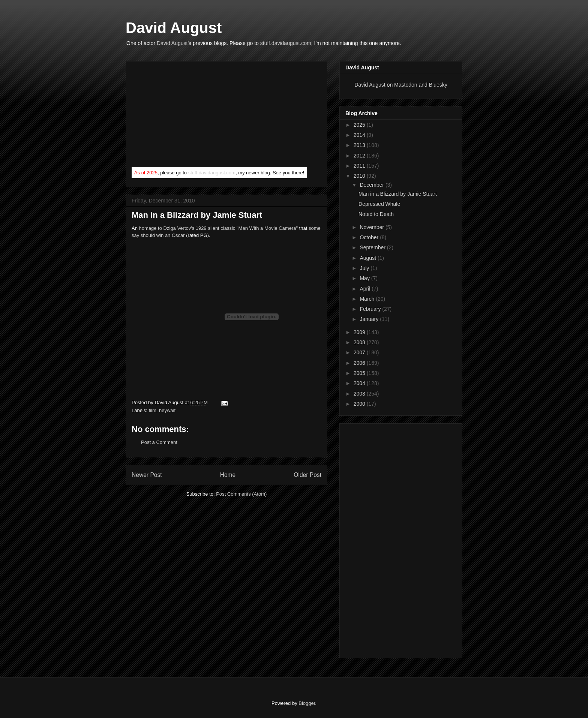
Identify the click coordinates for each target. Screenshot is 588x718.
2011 (360, 166)
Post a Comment (159, 442)
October (370, 237)
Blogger (307, 703)
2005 (360, 373)
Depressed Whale (379, 204)
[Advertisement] (188, 116)
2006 (360, 363)
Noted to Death (376, 214)
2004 (360, 383)
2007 (360, 352)
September (373, 247)
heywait (167, 410)
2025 (360, 125)
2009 (360, 332)
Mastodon (406, 85)
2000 (360, 404)
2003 (360, 394)
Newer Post (147, 475)
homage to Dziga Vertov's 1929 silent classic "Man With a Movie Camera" (219, 228)
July (365, 268)
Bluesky (438, 85)
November (372, 227)
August (368, 258)
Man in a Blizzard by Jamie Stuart (398, 194)
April (366, 289)
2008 (360, 342)
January (370, 319)
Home (228, 475)
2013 (360, 145)
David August (174, 28)
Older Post (307, 475)
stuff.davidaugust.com (286, 43)
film (153, 410)
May (365, 278)
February (371, 309)
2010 (360, 176)
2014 (360, 135)
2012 (360, 156)
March (368, 299)
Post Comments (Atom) (241, 494)
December (372, 185)
